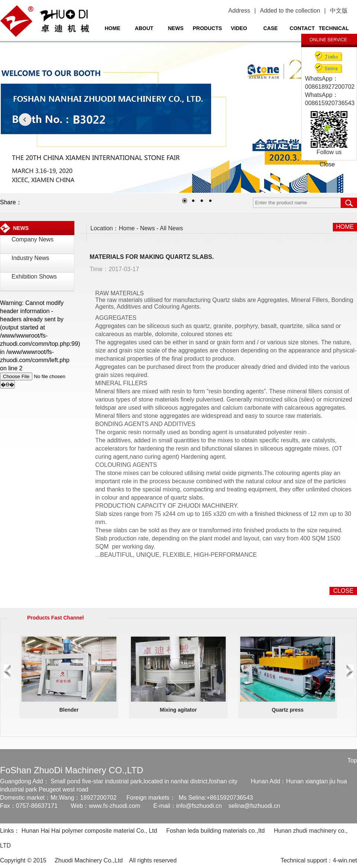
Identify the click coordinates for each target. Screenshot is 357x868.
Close (327, 164)
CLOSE (343, 591)
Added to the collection (290, 11)
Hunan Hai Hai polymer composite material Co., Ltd (89, 831)
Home (127, 228)
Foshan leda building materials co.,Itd (216, 831)
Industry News (30, 258)
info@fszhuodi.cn (199, 806)
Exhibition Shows (34, 277)
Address (239, 11)
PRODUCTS (207, 28)
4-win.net (345, 860)
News (147, 228)
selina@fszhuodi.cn (254, 806)
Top (352, 760)
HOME (113, 28)
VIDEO (239, 28)
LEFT (25, 119)
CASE (271, 28)
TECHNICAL (334, 28)
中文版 (339, 11)
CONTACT (302, 28)
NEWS (176, 28)
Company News (33, 239)
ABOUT (144, 28)
